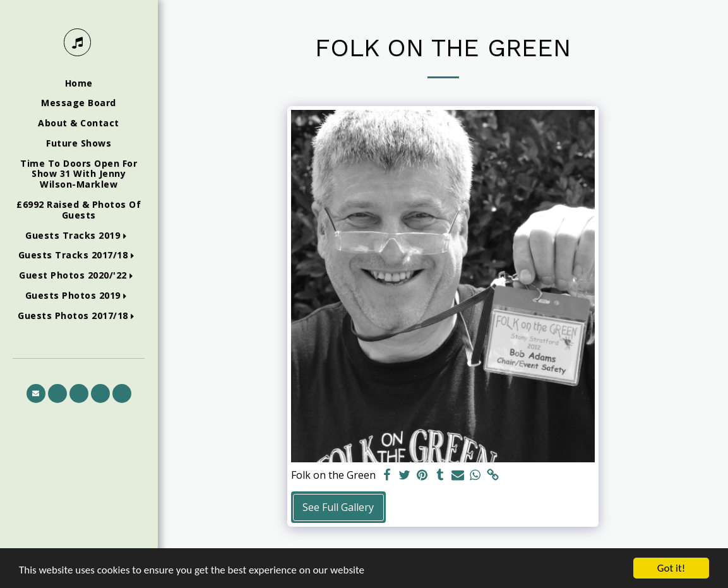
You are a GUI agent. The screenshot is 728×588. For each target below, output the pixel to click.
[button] (79, 236)
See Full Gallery (338, 507)
